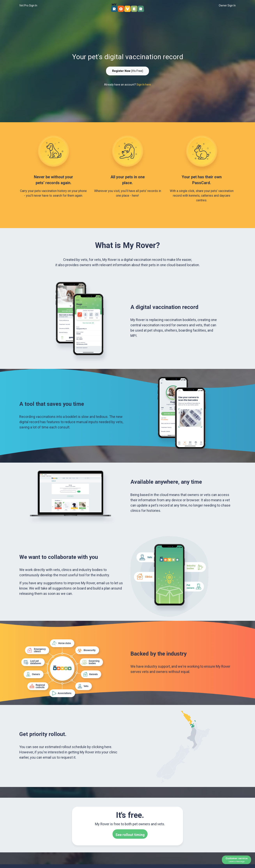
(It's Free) (128, 71)
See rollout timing (130, 835)
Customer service (237, 860)
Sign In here (144, 85)
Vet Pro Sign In (28, 5)
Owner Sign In (227, 5)
